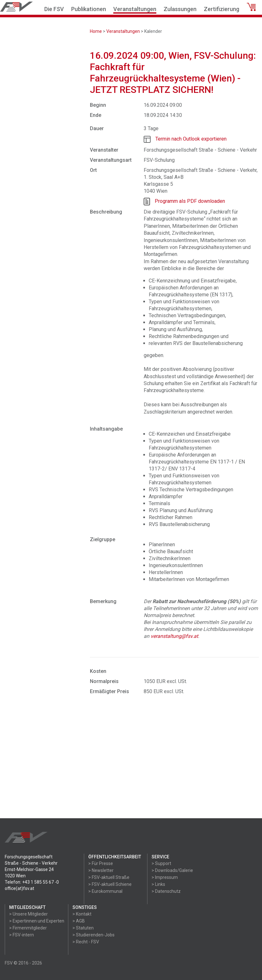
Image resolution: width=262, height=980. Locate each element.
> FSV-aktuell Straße (109, 877)
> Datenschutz (166, 891)
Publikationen (89, 9)
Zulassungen (180, 9)
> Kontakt (82, 914)
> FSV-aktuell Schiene (110, 884)
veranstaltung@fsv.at (174, 636)
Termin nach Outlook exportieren (191, 139)
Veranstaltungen (135, 9)
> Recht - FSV (86, 942)
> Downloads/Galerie (172, 870)
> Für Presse (101, 863)
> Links (158, 884)
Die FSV (54, 9)
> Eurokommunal (105, 891)
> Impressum (165, 877)
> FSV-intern (22, 935)
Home (96, 31)
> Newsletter (101, 870)
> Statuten (83, 928)
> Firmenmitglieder (28, 928)
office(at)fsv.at (19, 888)
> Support (161, 863)
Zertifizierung (221, 9)
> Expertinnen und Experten (37, 921)
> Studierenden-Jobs (94, 935)
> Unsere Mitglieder (28, 914)
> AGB (79, 921)
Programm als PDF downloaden (190, 201)
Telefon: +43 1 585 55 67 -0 (32, 882)
